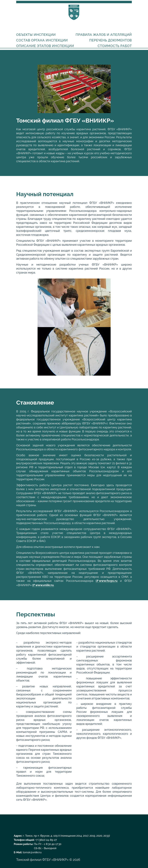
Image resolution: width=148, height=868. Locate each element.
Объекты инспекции (36, 35)
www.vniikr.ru (44, 585)
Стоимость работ (115, 46)
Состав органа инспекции (42, 40)
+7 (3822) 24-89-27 (46, 840)
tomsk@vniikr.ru (32, 852)
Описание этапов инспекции (45, 46)
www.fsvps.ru (108, 581)
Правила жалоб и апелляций (104, 35)
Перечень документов (111, 40)
